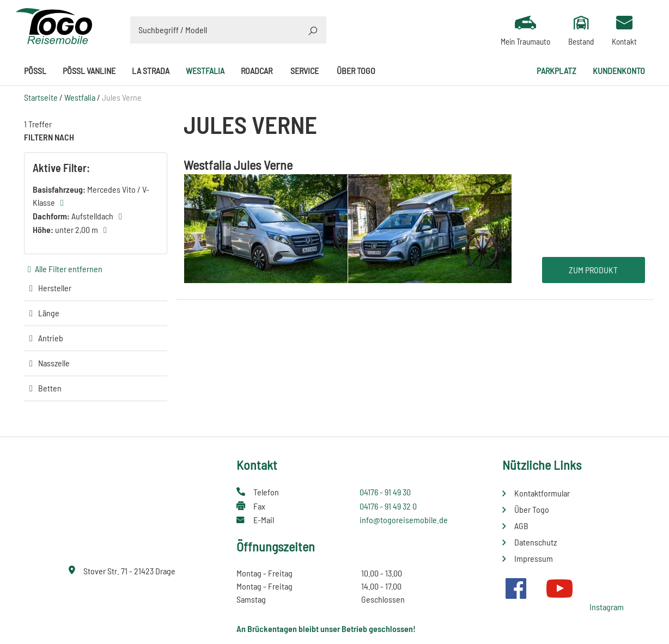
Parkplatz (557, 70)
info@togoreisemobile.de (404, 520)
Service (305, 70)
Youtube (559, 588)
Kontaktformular (542, 493)
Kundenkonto (619, 70)
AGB (521, 526)
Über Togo (356, 70)
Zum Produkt (593, 270)
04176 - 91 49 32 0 (388, 506)
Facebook (516, 588)
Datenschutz (536, 542)
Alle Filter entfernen (69, 269)
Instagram (607, 607)
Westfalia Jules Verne (238, 165)
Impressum (534, 558)
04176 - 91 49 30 (385, 492)
